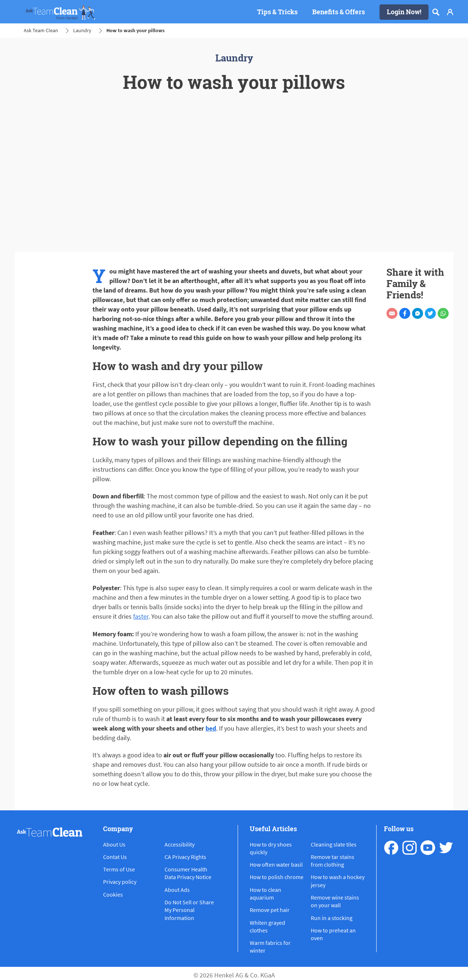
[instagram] (409, 848)
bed (211, 728)
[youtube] (428, 848)
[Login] (450, 12)
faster (141, 616)
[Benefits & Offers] (339, 12)
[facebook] (391, 848)
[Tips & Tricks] (277, 12)
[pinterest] (446, 848)
